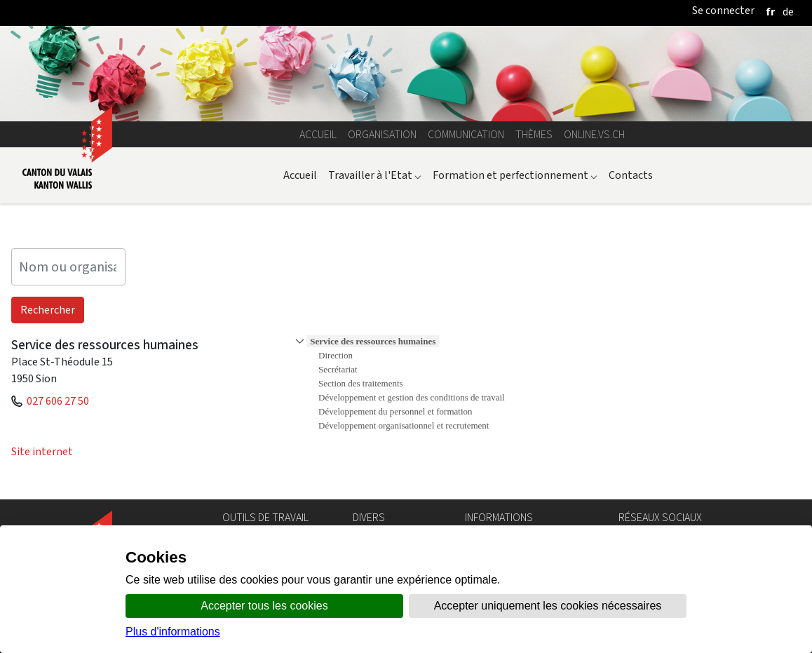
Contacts (631, 175)
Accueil (318, 134)
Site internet (42, 451)
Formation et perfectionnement (515, 175)
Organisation (382, 134)
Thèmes (534, 134)
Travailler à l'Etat (375, 175)
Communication (466, 134)
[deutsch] (788, 12)
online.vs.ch (594, 134)
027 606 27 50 (58, 401)
